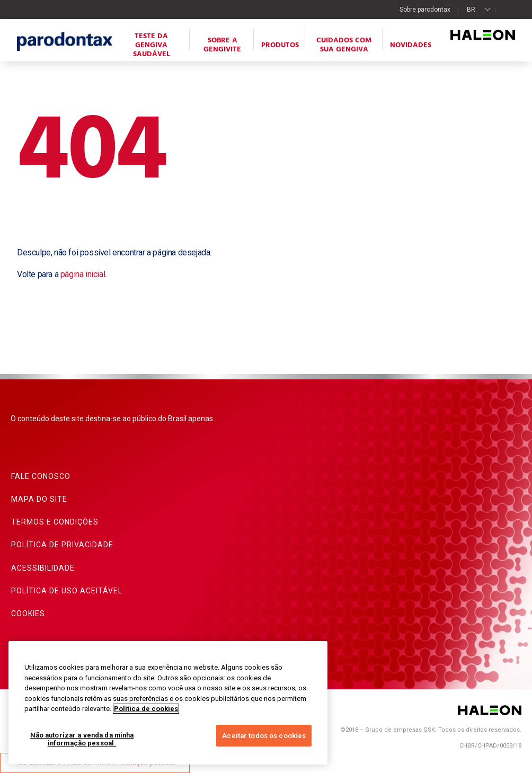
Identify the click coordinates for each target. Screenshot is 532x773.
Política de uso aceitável (67, 591)
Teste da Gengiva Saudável (152, 45)
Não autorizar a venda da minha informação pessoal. (82, 739)
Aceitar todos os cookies (264, 736)
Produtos (280, 45)
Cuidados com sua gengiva (344, 45)
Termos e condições (55, 522)
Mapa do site (39, 499)
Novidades (411, 45)
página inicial (83, 274)
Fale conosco (41, 476)
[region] (168, 703)
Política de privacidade (62, 545)
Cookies (28, 614)
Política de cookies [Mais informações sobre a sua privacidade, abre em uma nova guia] (146, 709)
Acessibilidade (43, 568)
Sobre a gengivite (222, 45)
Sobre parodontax (425, 10)
